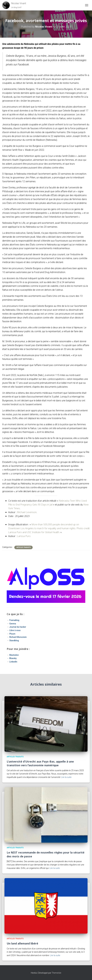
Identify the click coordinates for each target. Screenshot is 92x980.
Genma (13, 624)
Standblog (14, 640)
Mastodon (14, 655)
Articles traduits (23, 547)
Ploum (12, 634)
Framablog (14, 620)
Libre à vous (15, 630)
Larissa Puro (24, 536)
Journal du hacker (18, 627)
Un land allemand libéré (22, 943)
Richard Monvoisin (18, 637)
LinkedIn (13, 662)
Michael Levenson (27, 512)
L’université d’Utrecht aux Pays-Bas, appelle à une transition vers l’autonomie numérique (40, 763)
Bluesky (13, 658)
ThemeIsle (56, 973)
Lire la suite (66, 777)
